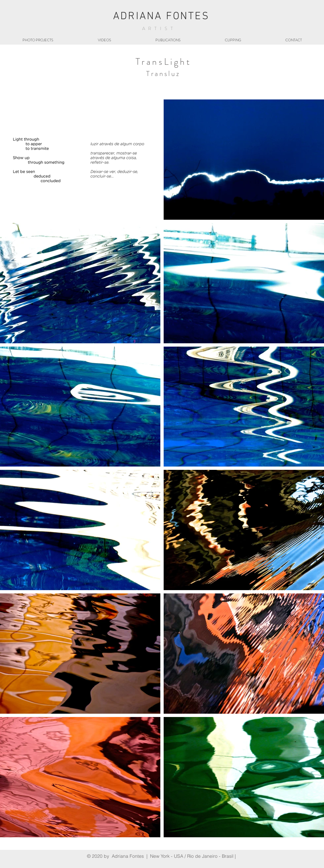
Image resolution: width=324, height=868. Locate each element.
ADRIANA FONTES (161, 17)
